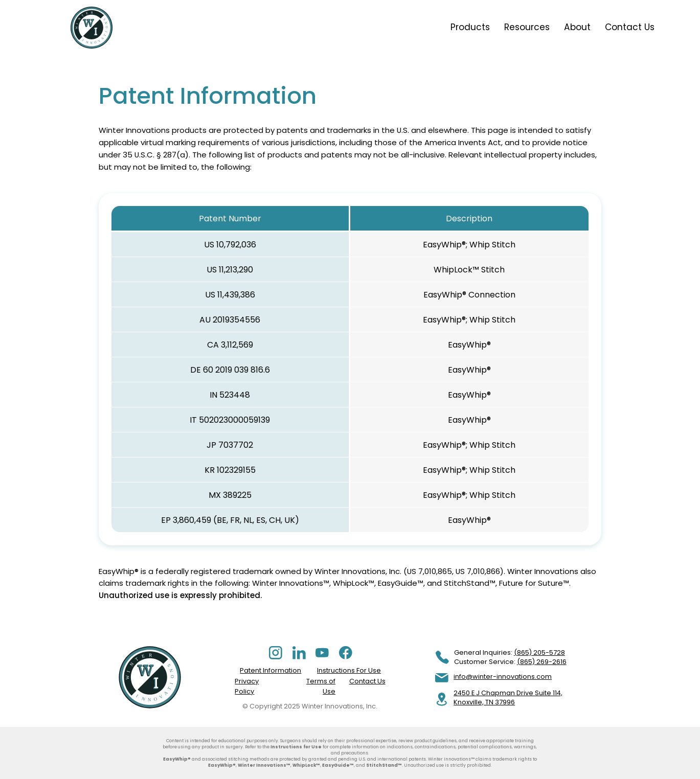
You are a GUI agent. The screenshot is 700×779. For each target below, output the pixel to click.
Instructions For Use (349, 670)
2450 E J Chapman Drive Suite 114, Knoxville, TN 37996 (508, 697)
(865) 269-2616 (542, 662)
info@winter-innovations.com (503, 677)
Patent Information (270, 670)
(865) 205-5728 (539, 652)
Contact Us (367, 681)
